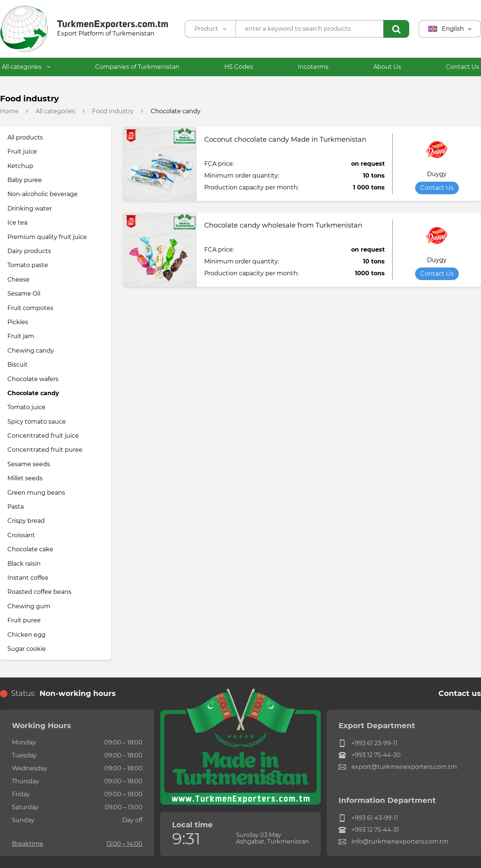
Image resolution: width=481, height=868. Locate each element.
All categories (26, 67)
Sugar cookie (27, 649)
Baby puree (25, 180)
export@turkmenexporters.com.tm (398, 767)
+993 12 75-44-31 (369, 830)
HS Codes (239, 67)
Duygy (437, 174)
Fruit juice (22, 152)
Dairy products (29, 251)
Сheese (18, 280)
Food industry (113, 111)
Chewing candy (31, 351)
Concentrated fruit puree (45, 450)
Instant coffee (28, 578)
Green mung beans (36, 493)
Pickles (18, 322)
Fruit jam (21, 336)
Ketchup (20, 166)
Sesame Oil (24, 294)
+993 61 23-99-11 (368, 743)
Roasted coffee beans (39, 592)
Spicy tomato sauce (37, 422)
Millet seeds (25, 478)
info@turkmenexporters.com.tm (393, 842)
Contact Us (462, 67)
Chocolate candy (33, 393)
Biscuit (18, 365)
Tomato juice (26, 407)
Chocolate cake (30, 549)
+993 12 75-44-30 (370, 755)
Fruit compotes (30, 308)
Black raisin (24, 564)
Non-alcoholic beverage (43, 194)
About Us (387, 67)
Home (9, 111)
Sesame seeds (29, 464)
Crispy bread (26, 521)
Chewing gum (29, 606)
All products (25, 137)
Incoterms (313, 67)
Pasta (16, 507)
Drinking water (30, 208)
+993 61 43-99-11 (368, 818)
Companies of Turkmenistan (137, 67)
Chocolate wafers (33, 379)
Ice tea (17, 223)
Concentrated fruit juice (43, 436)
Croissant (21, 535)
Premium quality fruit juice (47, 237)
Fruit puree (24, 620)
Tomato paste (28, 265)
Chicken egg (26, 635)
